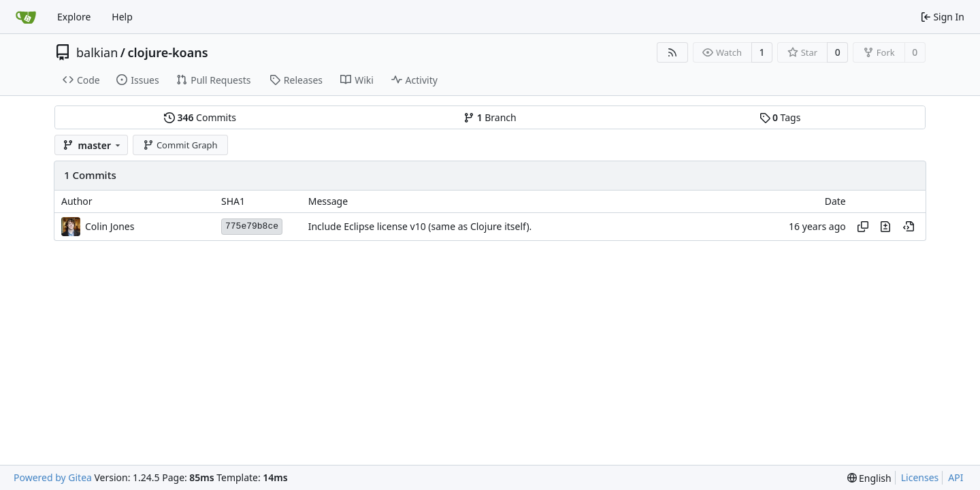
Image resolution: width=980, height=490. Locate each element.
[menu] (869, 478)
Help (122, 17)
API (955, 477)
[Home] (26, 17)
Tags (780, 117)
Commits (200, 117)
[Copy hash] (863, 227)
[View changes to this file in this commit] (885, 227)
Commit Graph (180, 145)
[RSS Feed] (672, 52)
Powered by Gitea (53, 477)
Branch (490, 117)
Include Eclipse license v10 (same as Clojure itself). (420, 226)
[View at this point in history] (909, 227)
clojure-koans (167, 52)
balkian (97, 52)
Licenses (920, 477)
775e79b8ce (252, 226)
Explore (74, 17)
